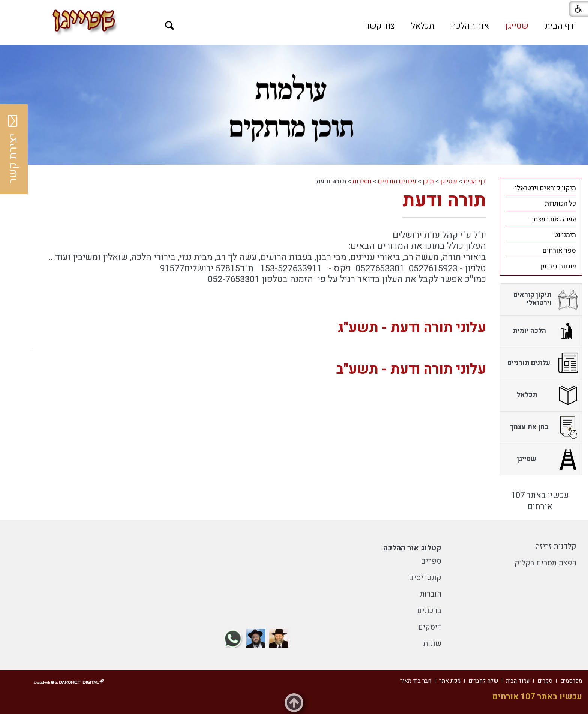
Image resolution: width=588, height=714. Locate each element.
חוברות (430, 594)
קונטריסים (425, 578)
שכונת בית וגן (558, 266)
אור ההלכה (470, 26)
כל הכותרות (560, 204)
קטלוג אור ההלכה (412, 548)
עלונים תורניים (397, 181)
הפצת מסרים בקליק (545, 563)
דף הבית (559, 26)
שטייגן (517, 26)
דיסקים (430, 627)
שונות (432, 644)
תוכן (428, 181)
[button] (170, 26)
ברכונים (429, 611)
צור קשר (380, 26)
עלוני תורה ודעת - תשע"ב (411, 369)
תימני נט (565, 235)
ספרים (431, 561)
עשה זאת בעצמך (553, 219)
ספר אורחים (559, 250)
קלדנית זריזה (556, 546)
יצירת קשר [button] (13, 149)
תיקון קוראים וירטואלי (545, 188)
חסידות (362, 181)
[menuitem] (559, 26)
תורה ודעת (444, 201)
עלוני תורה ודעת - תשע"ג (412, 328)
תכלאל (423, 26)
